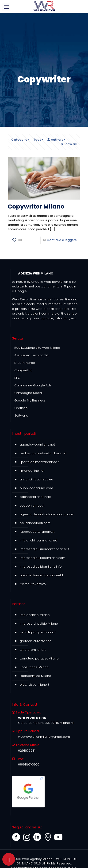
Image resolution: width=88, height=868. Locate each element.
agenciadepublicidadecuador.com (47, 514)
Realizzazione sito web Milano (37, 348)
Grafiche (21, 408)
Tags (39, 140)
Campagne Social (28, 393)
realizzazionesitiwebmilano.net (43, 453)
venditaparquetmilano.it (38, 632)
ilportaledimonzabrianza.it (40, 462)
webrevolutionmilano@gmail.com (44, 737)
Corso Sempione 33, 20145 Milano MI (46, 723)
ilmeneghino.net (32, 471)
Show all (69, 144)
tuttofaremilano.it (33, 650)
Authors (57, 140)
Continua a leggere (62, 240)
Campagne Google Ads (33, 385)
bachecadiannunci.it (35, 497)
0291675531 (27, 751)
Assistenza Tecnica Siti (31, 355)
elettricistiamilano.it (34, 685)
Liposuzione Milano (34, 667)
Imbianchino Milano (35, 615)
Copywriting (23, 370)
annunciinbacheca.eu (36, 479)
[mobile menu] (6, 7)
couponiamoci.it (32, 506)
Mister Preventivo (33, 584)
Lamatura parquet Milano (39, 658)
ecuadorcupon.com (35, 523)
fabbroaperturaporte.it (37, 532)
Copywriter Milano (36, 207)
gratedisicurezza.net (35, 641)
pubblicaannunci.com (36, 488)
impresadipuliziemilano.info (41, 567)
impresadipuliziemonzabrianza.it (44, 549)
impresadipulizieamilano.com (42, 558)
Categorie (21, 140)
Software (21, 416)
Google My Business (30, 400)
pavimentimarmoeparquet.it (41, 575)
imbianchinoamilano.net (38, 540)
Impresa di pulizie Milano (39, 624)
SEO (17, 378)
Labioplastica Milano (35, 676)
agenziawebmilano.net (37, 444)
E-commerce (25, 363)
